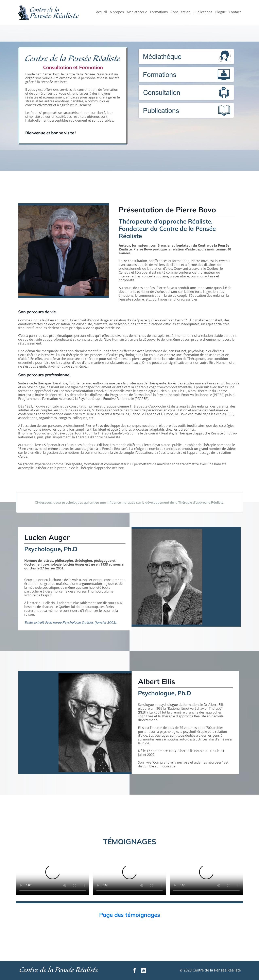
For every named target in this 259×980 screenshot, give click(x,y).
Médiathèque (137, 12)
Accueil (101, 12)
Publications (203, 12)
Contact (235, 12)
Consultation (181, 12)
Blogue (221, 12)
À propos (117, 12)
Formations (159, 12)
